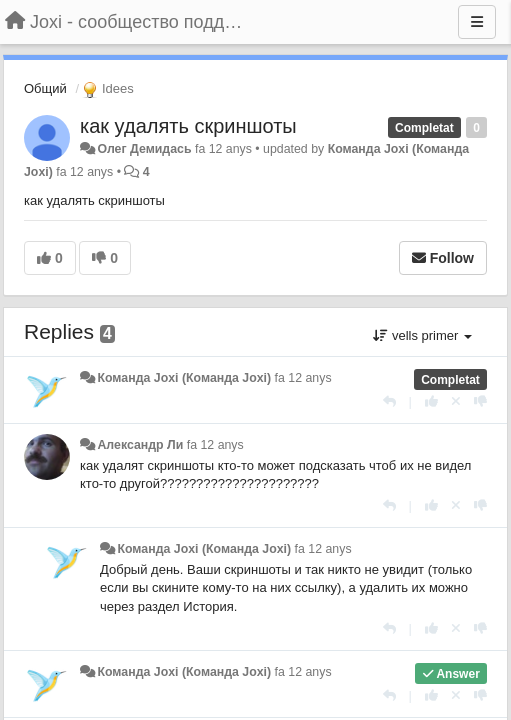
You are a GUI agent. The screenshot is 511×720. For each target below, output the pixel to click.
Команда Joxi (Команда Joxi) (184, 378)
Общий (45, 88)
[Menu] (477, 22)
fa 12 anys (303, 378)
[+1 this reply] (431, 401)
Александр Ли (140, 445)
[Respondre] (389, 401)
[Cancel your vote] (456, 401)
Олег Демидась (144, 149)
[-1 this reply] (480, 401)
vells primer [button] (422, 335)
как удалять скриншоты (188, 126)
